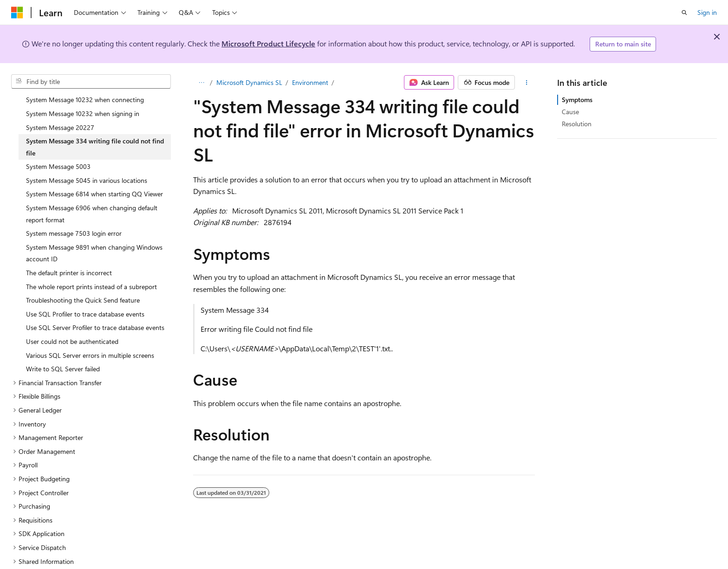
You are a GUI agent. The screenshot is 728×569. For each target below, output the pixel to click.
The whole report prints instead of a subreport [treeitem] (91, 264)
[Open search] (684, 13)
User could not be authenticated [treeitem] (72, 319)
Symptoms (577, 100)
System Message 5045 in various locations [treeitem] (87, 158)
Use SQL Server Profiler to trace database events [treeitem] (95, 305)
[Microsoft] (17, 13)
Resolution (577, 124)
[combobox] (91, 82)
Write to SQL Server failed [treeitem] (63, 346)
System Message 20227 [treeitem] (60, 105)
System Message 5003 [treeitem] (58, 144)
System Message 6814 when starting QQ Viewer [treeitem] (94, 171)
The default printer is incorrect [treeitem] (69, 250)
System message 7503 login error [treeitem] (74, 211)
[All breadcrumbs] (201, 83)
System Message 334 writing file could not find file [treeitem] (95, 125)
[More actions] (527, 83)
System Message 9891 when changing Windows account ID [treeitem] (94, 231)
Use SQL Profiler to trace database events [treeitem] (85, 292)
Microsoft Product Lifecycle (268, 43)
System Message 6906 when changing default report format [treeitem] (92, 191)
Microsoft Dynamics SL (249, 82)
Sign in (707, 12)
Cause (570, 112)
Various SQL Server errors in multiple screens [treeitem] (90, 333)
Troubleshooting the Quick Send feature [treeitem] (83, 278)
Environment (310, 82)
